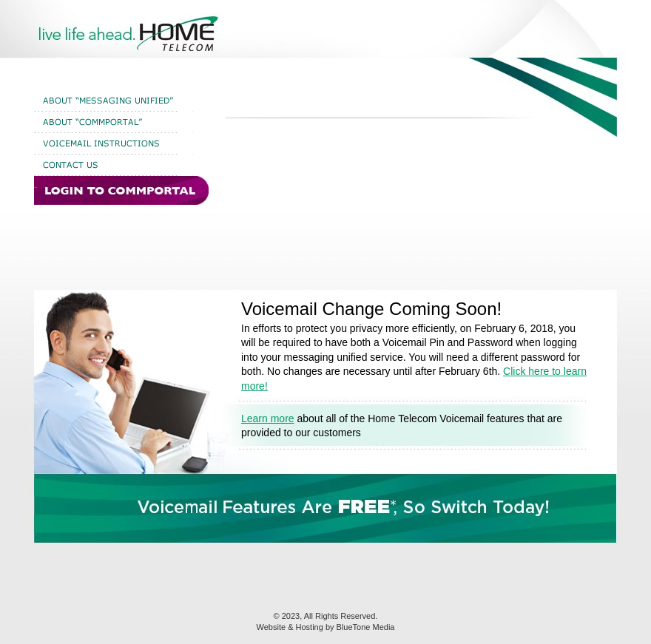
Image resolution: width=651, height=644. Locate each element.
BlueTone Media (366, 627)
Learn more (268, 418)
